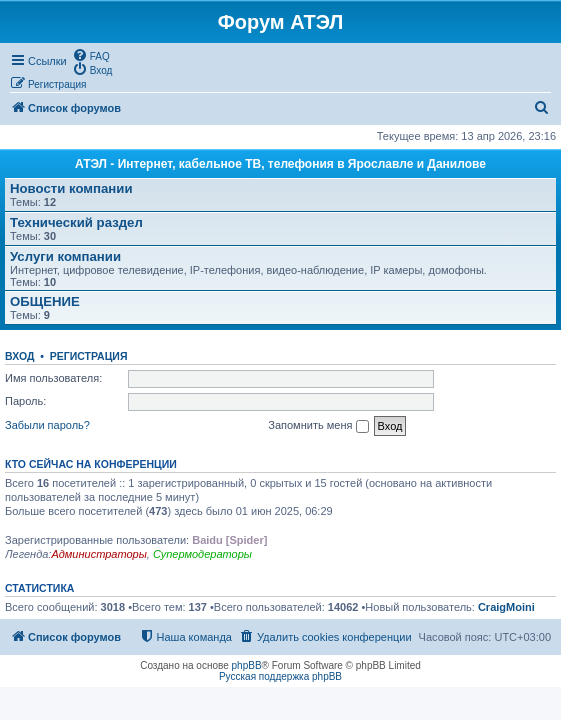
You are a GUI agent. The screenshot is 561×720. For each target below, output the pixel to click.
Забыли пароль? (47, 425)
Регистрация (89, 356)
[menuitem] (91, 55)
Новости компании (71, 188)
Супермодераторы (202, 554)
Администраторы (98, 554)
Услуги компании (65, 256)
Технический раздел (76, 222)
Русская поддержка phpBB (280, 676)
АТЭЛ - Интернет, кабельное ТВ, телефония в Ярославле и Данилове (280, 164)
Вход (19, 356)
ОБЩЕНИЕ (45, 301)
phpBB (247, 665)
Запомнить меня (318, 426)
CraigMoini (506, 607)
